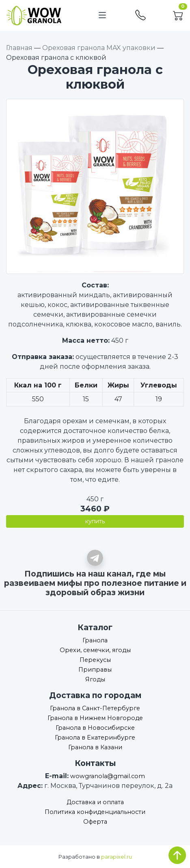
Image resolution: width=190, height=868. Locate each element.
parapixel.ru (117, 857)
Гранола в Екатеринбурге (95, 737)
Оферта (95, 822)
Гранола (95, 640)
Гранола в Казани (95, 747)
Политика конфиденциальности (95, 812)
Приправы (95, 670)
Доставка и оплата (95, 802)
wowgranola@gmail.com (108, 776)
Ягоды (95, 679)
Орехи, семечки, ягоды (95, 650)
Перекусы (95, 660)
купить (95, 521)
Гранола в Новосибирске (95, 728)
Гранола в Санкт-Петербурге (95, 708)
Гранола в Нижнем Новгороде (95, 718)
